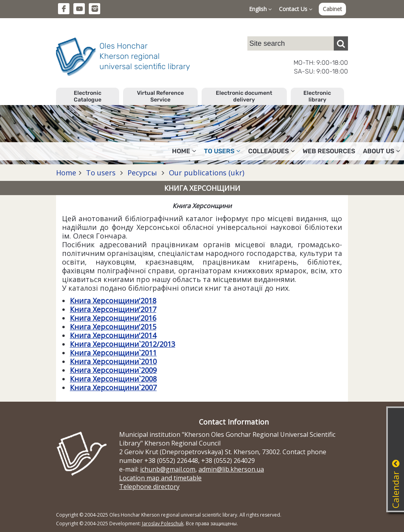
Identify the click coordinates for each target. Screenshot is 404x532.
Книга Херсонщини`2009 (113, 370)
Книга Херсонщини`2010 (113, 361)
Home (184, 151)
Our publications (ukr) (206, 173)
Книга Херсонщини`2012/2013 (123, 344)
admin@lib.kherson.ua (231, 469)
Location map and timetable (160, 478)
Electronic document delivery (244, 96)
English (260, 9)
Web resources (329, 151)
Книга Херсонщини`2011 (113, 353)
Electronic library (317, 96)
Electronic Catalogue (88, 96)
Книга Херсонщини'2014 (113, 335)
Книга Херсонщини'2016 (113, 318)
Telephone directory (149, 487)
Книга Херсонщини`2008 (113, 379)
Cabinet (332, 9)
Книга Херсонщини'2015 (113, 327)
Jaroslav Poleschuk (163, 524)
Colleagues (271, 151)
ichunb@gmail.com (168, 469)
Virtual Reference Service (160, 96)
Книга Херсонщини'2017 (113, 309)
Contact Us (296, 9)
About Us (382, 151)
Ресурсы (142, 173)
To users (222, 151)
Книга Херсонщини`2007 (113, 387)
